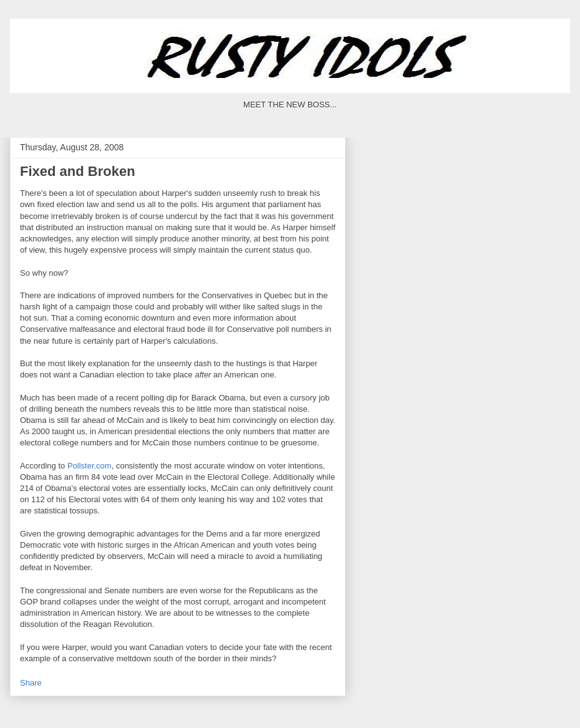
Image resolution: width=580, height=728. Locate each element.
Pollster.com (89, 466)
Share (31, 683)
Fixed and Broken (78, 171)
